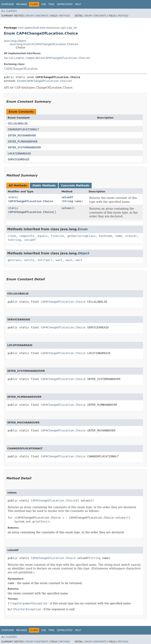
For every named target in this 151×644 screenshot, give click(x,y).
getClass (14, 260)
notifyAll (45, 260)
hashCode (105, 236)
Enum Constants (37, 16)
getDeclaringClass (81, 236)
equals (43, 236)
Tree (51, 4)
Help (78, 4)
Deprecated (65, 4)
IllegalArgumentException (28, 603)
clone (12, 236)
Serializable (14, 58)
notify (29, 260)
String (68, 201)
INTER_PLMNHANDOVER (23, 142)
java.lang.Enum (21, 44)
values (66, 208)
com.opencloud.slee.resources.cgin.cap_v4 (47, 28)
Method (65, 16)
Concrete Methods (75, 185)
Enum (20, 81)
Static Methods (44, 185)
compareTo (27, 236)
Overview (7, 4)
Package (22, 4)
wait (59, 260)
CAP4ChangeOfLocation (21, 69)
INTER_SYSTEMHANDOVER (24, 147)
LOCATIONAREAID (19, 153)
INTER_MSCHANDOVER (22, 135)
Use (44, 4)
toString (14, 240)
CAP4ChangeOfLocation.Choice (55, 44)
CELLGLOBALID (18, 123)
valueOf (67, 197)
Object (84, 253)
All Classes (9, 11)
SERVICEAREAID (18, 159)
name (119, 236)
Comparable (34, 58)
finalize (57, 236)
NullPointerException (24, 609)
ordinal (131, 236)
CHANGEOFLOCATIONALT (23, 129)
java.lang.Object (15, 41)
